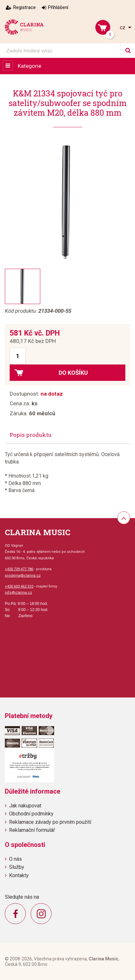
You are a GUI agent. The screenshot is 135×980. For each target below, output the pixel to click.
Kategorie (29, 66)
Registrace (24, 7)
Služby (17, 867)
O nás (15, 859)
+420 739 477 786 (19, 569)
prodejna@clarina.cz (23, 575)
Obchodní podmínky (31, 814)
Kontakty (19, 875)
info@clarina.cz (18, 593)
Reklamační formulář (32, 830)
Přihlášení (58, 7)
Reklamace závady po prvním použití (50, 822)
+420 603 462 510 (19, 586)
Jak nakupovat (25, 806)
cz (123, 27)
